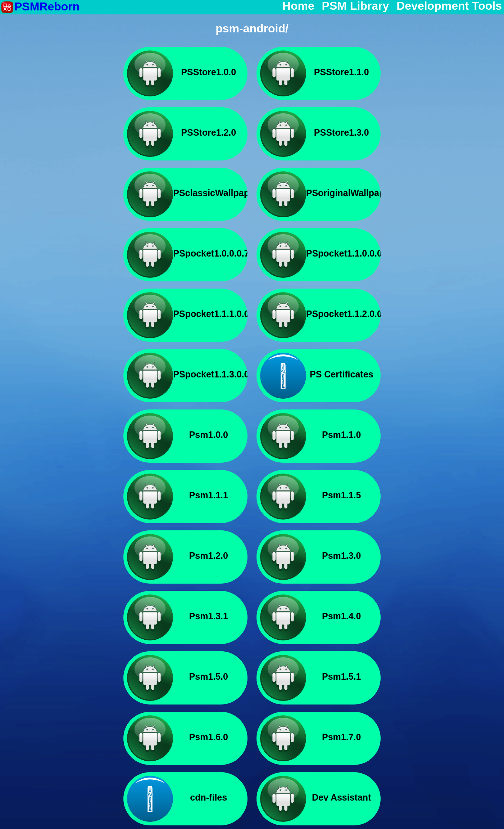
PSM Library (356, 6)
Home (298, 6)
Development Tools (449, 6)
